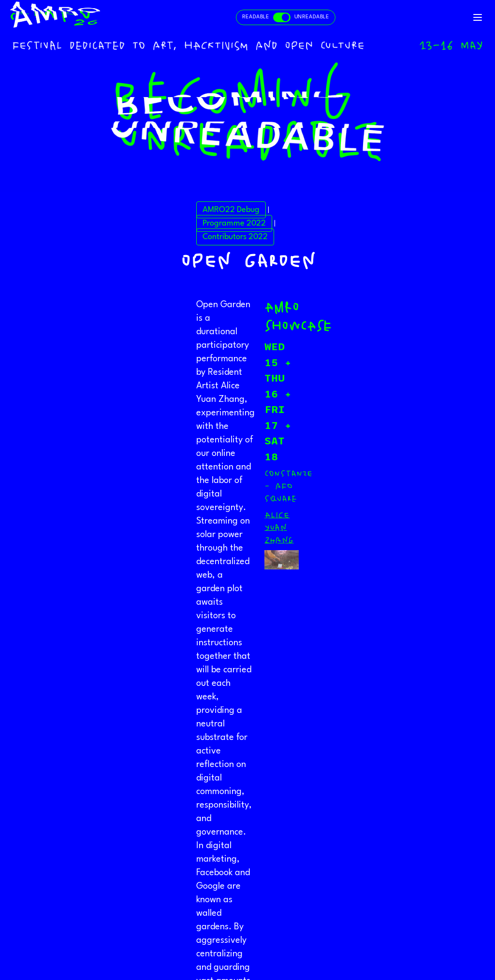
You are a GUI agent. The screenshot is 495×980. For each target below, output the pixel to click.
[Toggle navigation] (478, 17)
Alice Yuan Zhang (279, 527)
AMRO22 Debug (231, 210)
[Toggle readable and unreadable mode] (286, 17)
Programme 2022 (234, 223)
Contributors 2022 (235, 237)
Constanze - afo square (289, 486)
